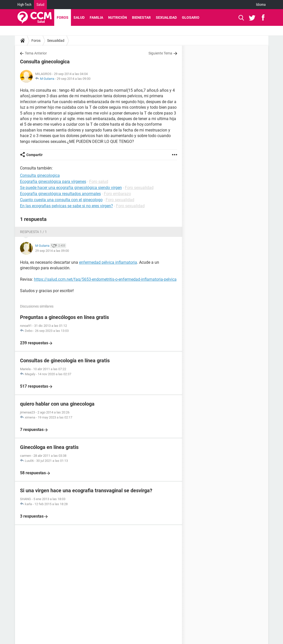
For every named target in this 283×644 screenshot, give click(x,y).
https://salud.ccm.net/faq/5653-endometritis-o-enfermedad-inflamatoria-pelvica (105, 279)
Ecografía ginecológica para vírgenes (53, 182)
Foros (63, 17)
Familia (96, 17)
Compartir (34, 155)
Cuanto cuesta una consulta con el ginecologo (61, 200)
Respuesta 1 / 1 (33, 232)
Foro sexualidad (139, 188)
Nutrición (118, 17)
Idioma (261, 5)
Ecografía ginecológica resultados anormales (60, 194)
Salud (40, 5)
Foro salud (99, 182)
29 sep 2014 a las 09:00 (74, 79)
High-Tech (24, 5)
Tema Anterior (36, 53)
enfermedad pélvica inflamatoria (108, 262)
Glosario (191, 17)
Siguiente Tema (160, 53)
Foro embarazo (117, 194)
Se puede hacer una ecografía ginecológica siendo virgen (71, 188)
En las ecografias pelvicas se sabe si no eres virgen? (67, 206)
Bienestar (141, 17)
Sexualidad (166, 17)
